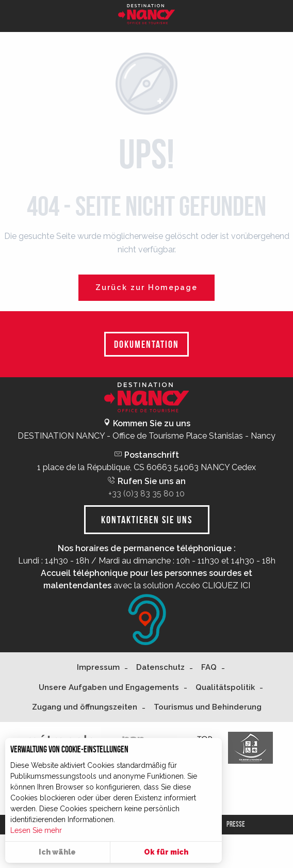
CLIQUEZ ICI (226, 585)
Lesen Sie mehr (36, 830)
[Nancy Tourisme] (146, 16)
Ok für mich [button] (166, 852)
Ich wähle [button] (57, 852)
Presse (236, 824)
